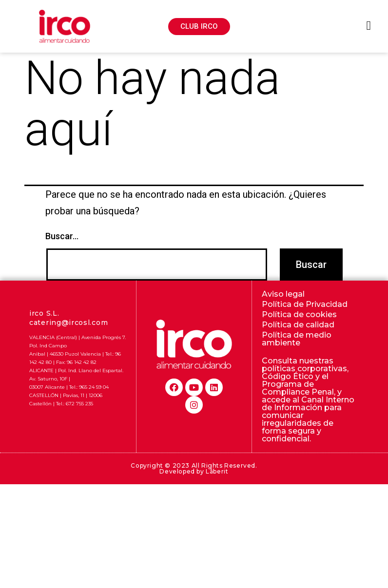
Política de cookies (299, 314)
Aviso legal (283, 294)
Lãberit (217, 471)
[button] (199, 27)
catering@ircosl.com (68, 322)
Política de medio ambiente (297, 339)
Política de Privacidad (305, 304)
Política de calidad (298, 325)
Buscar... (62, 236)
